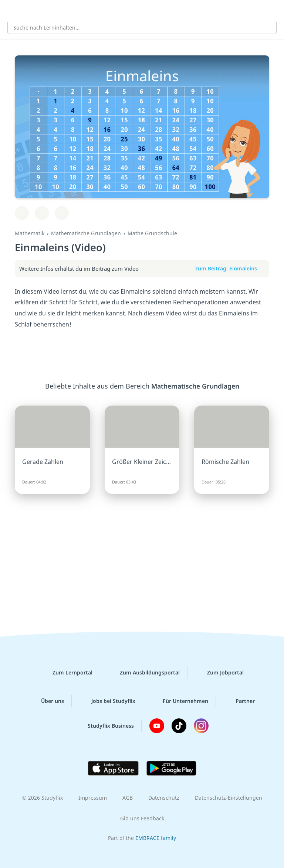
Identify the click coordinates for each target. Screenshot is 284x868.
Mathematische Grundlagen (86, 233)
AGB (128, 798)
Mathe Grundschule (152, 233)
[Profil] (273, 10)
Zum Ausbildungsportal (144, 672)
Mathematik (30, 233)
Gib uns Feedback (142, 818)
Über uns (47, 701)
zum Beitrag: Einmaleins (230, 268)
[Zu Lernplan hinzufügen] (22, 213)
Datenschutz (164, 798)
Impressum (93, 798)
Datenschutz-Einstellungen (229, 798)
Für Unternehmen (180, 701)
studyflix (148, 10)
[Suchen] (267, 27)
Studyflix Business (105, 726)
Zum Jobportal (219, 672)
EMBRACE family (156, 838)
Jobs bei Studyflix (107, 701)
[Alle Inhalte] (11, 10)
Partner (239, 701)
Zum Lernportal (67, 672)
